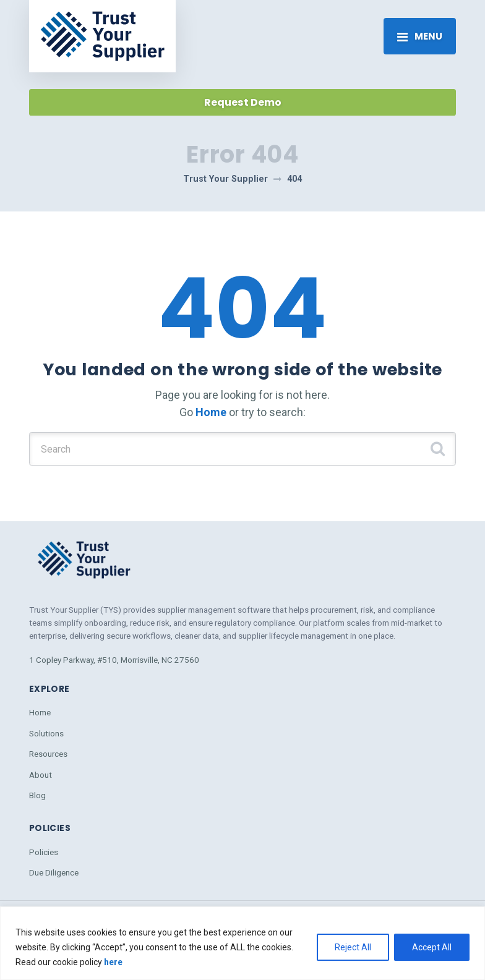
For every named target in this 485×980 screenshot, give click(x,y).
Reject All (353, 947)
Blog (37, 795)
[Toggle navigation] (420, 36)
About (41, 775)
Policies (44, 852)
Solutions (46, 733)
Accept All (432, 947)
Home (211, 412)
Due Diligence (54, 872)
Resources (48, 754)
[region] (242, 943)
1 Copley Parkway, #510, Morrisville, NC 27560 (114, 660)
